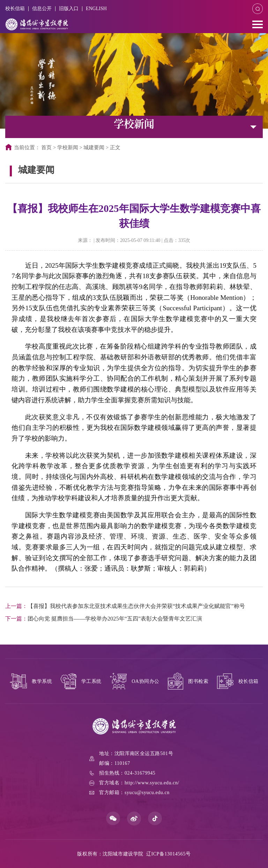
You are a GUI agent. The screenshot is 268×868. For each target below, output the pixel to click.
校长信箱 (15, 9)
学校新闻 (68, 147)
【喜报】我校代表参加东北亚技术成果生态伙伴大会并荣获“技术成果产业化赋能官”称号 (125, 606)
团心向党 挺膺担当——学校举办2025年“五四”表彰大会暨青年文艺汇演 (104, 619)
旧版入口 (69, 9)
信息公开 (42, 9)
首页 (46, 147)
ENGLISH (96, 9)
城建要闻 (94, 147)
